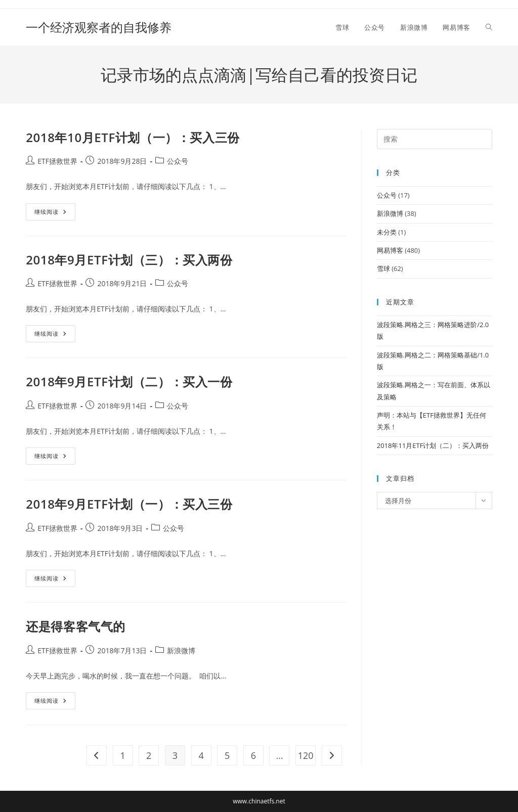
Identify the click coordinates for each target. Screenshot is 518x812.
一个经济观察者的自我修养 (99, 27)
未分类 (387, 232)
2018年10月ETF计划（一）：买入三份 (133, 137)
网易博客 (390, 250)
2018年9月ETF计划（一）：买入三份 (129, 504)
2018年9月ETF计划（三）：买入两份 (129, 260)
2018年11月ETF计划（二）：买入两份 (433, 445)
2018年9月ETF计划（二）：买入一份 (129, 381)
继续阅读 (55, 214)
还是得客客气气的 (76, 626)
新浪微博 (181, 650)
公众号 (178, 161)
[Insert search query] (435, 139)
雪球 (383, 268)
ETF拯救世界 (57, 161)
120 (306, 755)
